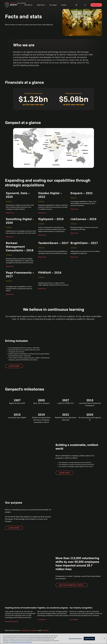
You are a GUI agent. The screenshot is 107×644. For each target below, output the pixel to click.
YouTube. (45, 630)
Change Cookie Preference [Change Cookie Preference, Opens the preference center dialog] (76, 638)
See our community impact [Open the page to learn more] (71, 585)
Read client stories (12, 621)
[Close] (104, 638)
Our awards (74, 619)
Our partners (42, 619)
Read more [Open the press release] (42, 213)
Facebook (26, 630)
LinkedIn (34, 630)
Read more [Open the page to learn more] (10, 213)
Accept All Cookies (89, 638)
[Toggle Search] (76, 5)
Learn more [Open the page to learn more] (14, 366)
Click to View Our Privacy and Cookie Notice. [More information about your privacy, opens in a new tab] (21, 642)
